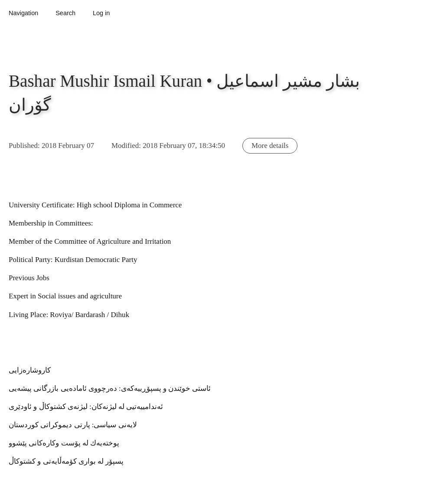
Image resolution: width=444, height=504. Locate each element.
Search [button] (65, 13)
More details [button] (270, 146)
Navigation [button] (23, 13)
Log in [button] (101, 13)
